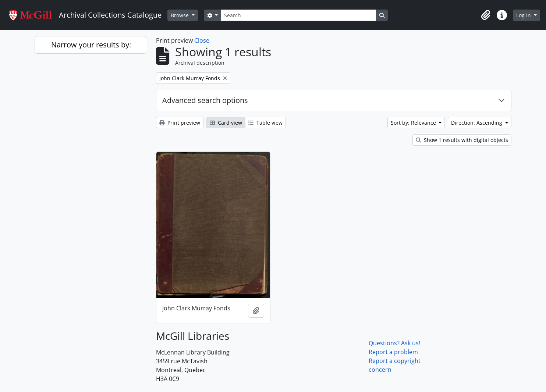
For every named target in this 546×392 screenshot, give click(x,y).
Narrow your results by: (91, 45)
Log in (524, 15)
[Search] (298, 15)
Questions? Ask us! (394, 343)
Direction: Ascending (477, 123)
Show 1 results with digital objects (462, 140)
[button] (486, 15)
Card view (226, 123)
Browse (180, 15)
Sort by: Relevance (414, 123)
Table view (265, 123)
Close (202, 40)
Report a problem (393, 352)
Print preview (180, 123)
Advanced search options (205, 100)
